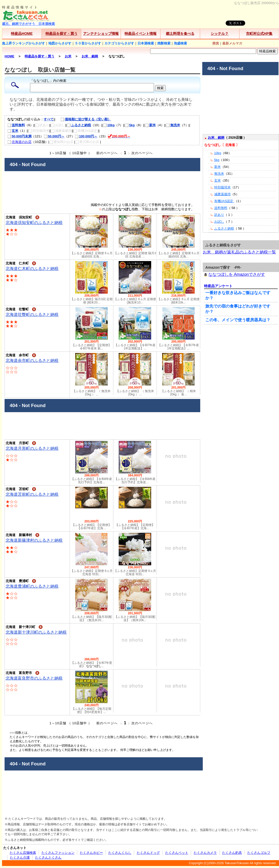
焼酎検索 (164, 43)
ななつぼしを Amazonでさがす (234, 274)
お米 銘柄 (216, 138)
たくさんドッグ (148, 853)
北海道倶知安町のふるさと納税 (34, 223)
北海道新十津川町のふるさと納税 (36, 632)
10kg (109, 125)
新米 (150, 125)
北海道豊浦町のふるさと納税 (32, 586)
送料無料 (16, 125)
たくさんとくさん (48, 857)
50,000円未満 (19, 136)
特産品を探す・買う (61, 34)
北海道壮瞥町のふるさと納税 (32, 315)
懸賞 (216, 43)
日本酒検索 (146, 43)
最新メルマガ (232, 43)
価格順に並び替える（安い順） (83, 119)
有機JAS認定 (224, 201)
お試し (219, 222)
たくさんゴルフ (259, 853)
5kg (130, 125)
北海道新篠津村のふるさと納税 (34, 540)
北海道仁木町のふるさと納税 (32, 269)
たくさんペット (177, 853)
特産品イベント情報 (141, 34)
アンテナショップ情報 (101, 34)
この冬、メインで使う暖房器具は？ (238, 320)
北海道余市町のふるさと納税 (32, 360)
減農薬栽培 (222, 194)
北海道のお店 (19, 142)
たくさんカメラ (205, 853)
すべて (49, 119)
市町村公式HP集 (259, 34)
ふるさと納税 (79, 125)
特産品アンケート (218, 286)
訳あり (219, 215)
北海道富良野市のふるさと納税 (34, 678)
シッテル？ (220, 34)
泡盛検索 (180, 43)
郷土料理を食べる (180, 34)
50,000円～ (54, 136)
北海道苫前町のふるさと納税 (32, 494)
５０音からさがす (88, 43)
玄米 (13, 131)
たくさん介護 (20, 857)
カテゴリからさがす (119, 43)
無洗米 (173, 125)
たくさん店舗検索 (23, 853)
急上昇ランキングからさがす (24, 43)
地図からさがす (60, 43)
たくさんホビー (91, 853)
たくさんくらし (120, 853)
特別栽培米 (222, 187)
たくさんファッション (58, 853)
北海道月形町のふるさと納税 (32, 448)
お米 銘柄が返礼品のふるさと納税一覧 (239, 252)
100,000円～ (86, 136)
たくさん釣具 (232, 853)
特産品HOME (22, 34)
